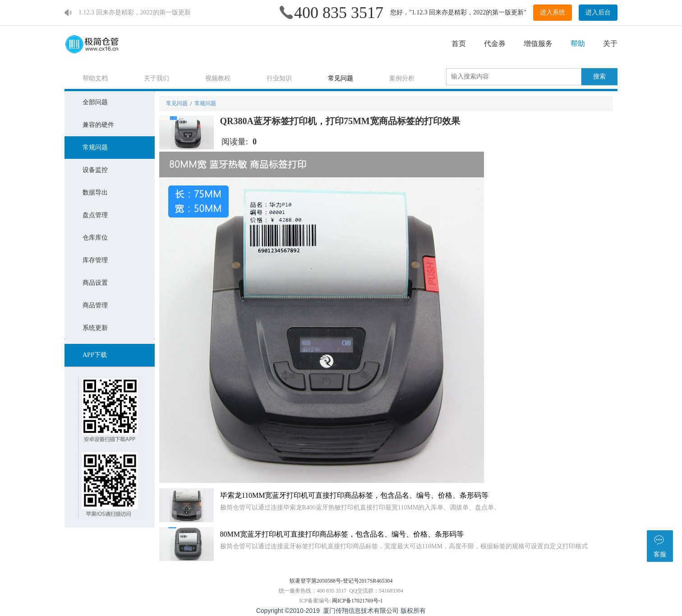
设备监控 (95, 170)
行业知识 (279, 78)
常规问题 (95, 147)
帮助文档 (95, 78)
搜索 (599, 76)
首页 (459, 44)
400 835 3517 (339, 13)
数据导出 (95, 192)
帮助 (578, 44)
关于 (610, 44)
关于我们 (157, 78)
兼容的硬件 (98, 125)
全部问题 (95, 102)
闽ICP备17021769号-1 (357, 601)
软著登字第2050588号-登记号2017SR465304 (341, 581)
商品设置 (95, 283)
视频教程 (218, 78)
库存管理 (95, 260)
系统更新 (95, 328)
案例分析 (402, 78)
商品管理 (95, 305)
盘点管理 (95, 215)
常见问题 (341, 78)
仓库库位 (95, 238)
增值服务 (538, 44)
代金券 (495, 44)
